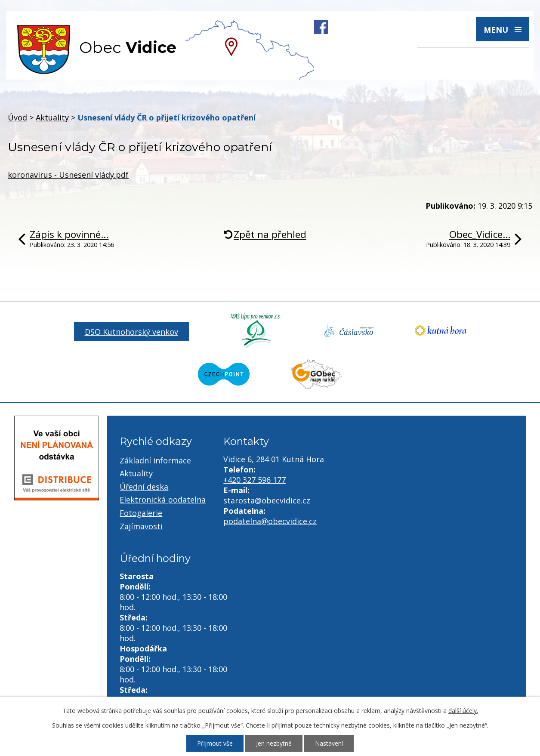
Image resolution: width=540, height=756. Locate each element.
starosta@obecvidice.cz (267, 500)
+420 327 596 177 (255, 480)
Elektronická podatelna (163, 500)
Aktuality (52, 117)
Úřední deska (144, 487)
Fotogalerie (141, 513)
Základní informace (155, 460)
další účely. (463, 711)
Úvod (17, 117)
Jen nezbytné (274, 743)
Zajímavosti (141, 526)
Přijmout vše (215, 743)
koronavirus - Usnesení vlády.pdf (68, 175)
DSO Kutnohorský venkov (131, 332)
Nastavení (329, 743)
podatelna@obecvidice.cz (270, 521)
